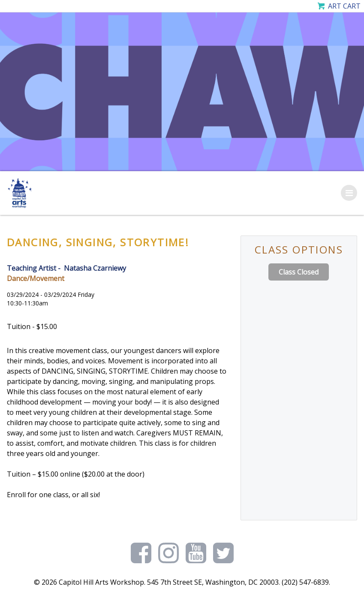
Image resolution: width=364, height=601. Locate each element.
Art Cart (344, 6)
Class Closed (299, 272)
